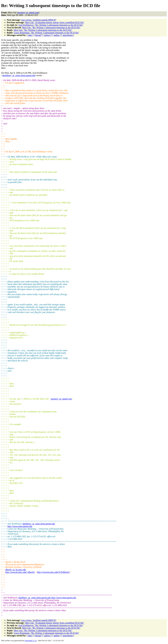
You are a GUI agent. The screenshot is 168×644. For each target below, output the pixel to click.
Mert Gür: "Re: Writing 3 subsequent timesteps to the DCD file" (51, 28)
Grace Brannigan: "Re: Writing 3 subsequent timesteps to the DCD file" (46, 33)
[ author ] (57, 35)
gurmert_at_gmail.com (61, 399)
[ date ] (30, 35)
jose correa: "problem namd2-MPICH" (39, 20)
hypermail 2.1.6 (31, 641)
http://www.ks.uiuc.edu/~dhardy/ (20, 572)
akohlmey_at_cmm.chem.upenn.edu (19, 75)
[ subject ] (47, 35)
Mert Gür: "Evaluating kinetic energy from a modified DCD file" (55, 22)
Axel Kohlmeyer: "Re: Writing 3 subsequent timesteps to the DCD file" (51, 25)
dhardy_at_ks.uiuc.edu (16, 570)
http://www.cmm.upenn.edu (20, 526)
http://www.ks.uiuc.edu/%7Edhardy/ (53, 572)
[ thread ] (38, 35)
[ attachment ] (68, 35)
